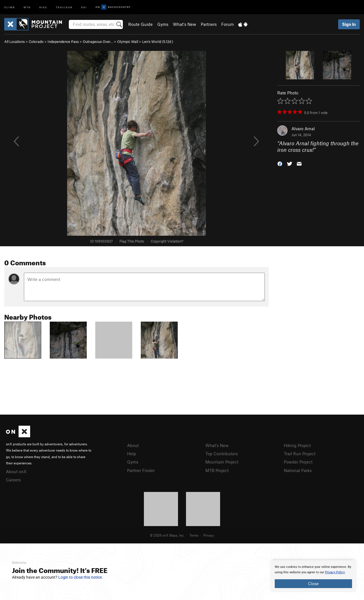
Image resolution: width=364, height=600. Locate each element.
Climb (10, 7)
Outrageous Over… (98, 42)
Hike (43, 7)
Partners (209, 24)
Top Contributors (222, 454)
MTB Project (217, 470)
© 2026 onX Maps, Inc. (167, 535)
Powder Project (298, 462)
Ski (84, 7)
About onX (16, 471)
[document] (313, 576)
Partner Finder (141, 470)
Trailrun (64, 7)
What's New (185, 24)
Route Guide (140, 24)
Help (132, 454)
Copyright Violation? (167, 241)
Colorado (36, 42)
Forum (227, 24)
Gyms (163, 24)
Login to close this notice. (81, 577)
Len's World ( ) (158, 42)
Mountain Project (222, 462)
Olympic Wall (128, 42)
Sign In (349, 24)
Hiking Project (297, 445)
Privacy (209, 535)
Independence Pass (63, 42)
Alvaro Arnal (303, 129)
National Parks (298, 470)
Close (313, 584)
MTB (27, 7)
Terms (194, 535)
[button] (280, 163)
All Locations (15, 42)
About (133, 445)
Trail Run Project (300, 454)
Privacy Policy (335, 572)
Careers (13, 480)
